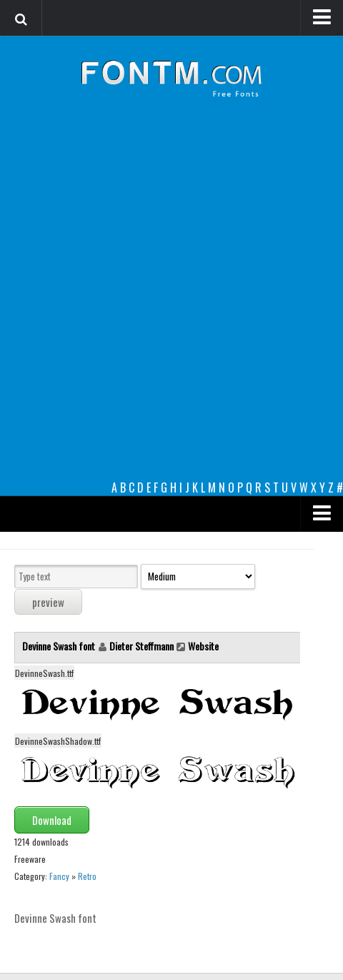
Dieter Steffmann (141, 646)
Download (52, 820)
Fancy (59, 876)
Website (203, 646)
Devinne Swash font (60, 646)
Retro (87, 876)
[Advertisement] (171, 300)
